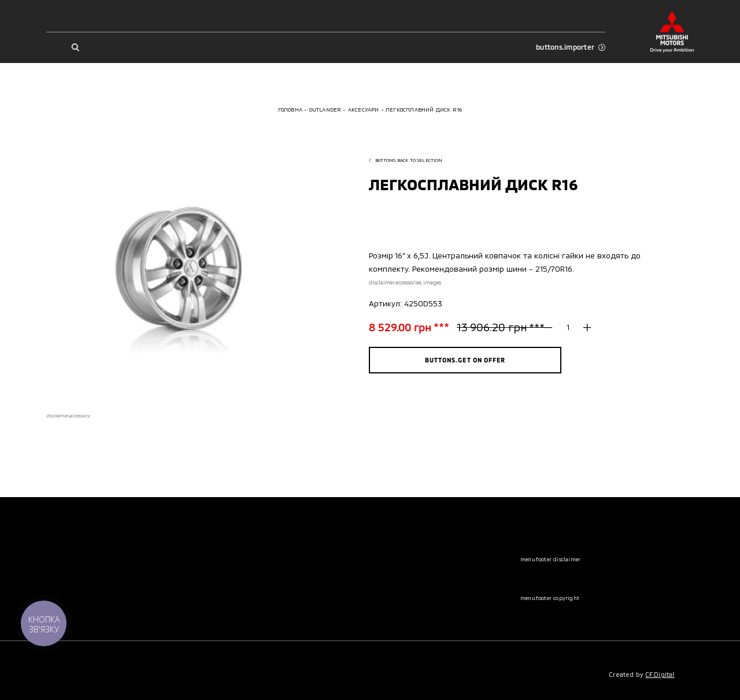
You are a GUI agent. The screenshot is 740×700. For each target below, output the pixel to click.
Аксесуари (364, 110)
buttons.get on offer (465, 360)
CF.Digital (660, 674)
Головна (290, 110)
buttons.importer (571, 47)
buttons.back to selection (406, 160)
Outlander (325, 110)
